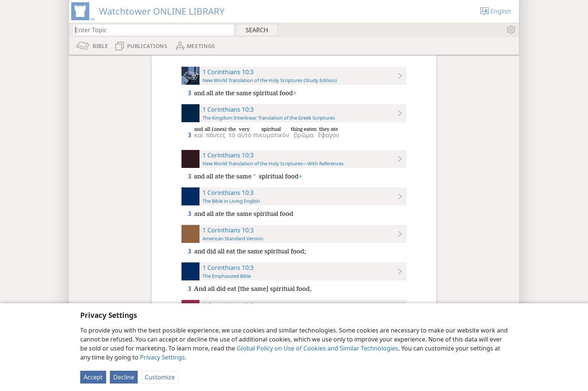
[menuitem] (511, 30)
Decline (124, 377)
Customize (160, 377)
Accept (93, 377)
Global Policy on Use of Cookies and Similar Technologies (317, 348)
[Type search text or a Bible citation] (150, 30)
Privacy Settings (162, 357)
